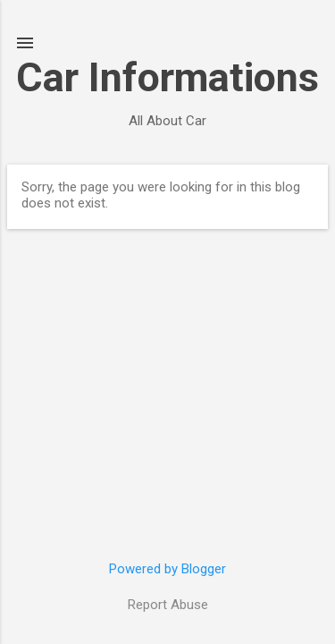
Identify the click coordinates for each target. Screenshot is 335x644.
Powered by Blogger (167, 569)
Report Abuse (168, 605)
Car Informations (167, 77)
